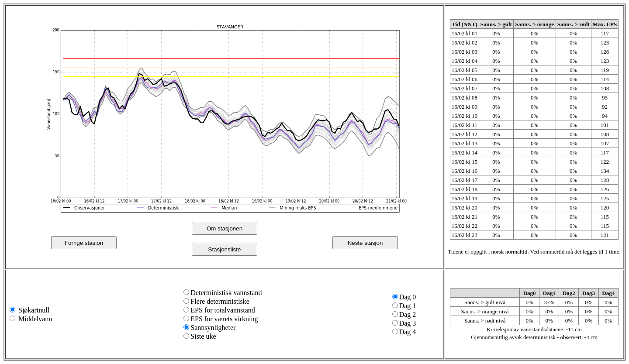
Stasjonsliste (225, 249)
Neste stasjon (365, 243)
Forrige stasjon (84, 243)
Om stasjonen (225, 228)
